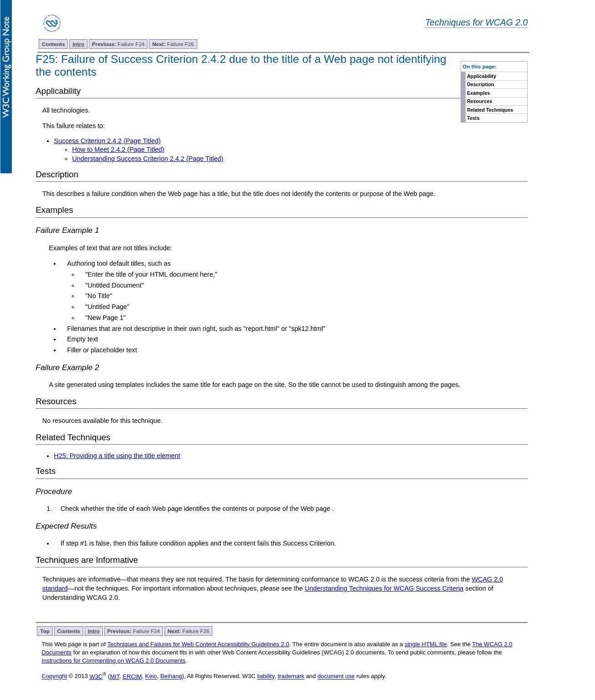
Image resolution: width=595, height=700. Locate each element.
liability (266, 677)
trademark (291, 677)
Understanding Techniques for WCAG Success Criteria (384, 588)
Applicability (482, 76)
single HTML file (426, 644)
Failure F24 (118, 44)
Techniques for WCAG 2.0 (476, 22)
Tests (473, 118)
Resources (480, 101)
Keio (151, 677)
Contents (54, 44)
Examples (478, 93)
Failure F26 (173, 44)
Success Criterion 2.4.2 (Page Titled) (107, 141)
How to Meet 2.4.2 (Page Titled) (118, 149)
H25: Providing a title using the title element (117, 456)
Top (45, 631)
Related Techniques (490, 110)
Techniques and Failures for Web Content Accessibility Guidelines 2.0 (198, 644)
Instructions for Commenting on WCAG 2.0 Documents (113, 661)
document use (336, 677)
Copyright (54, 677)
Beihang (171, 677)
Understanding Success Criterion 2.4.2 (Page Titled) (148, 159)
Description (480, 84)
